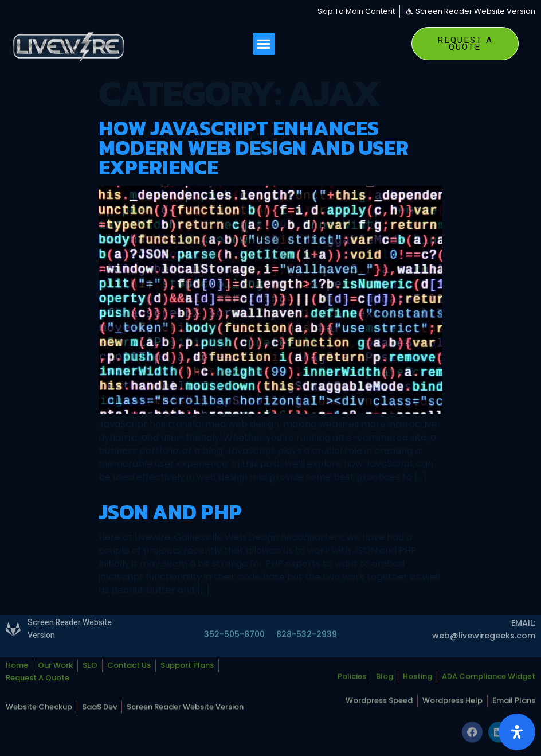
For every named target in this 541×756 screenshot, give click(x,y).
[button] (264, 44)
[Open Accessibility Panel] (517, 732)
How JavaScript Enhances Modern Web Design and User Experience (254, 147)
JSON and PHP (170, 512)
